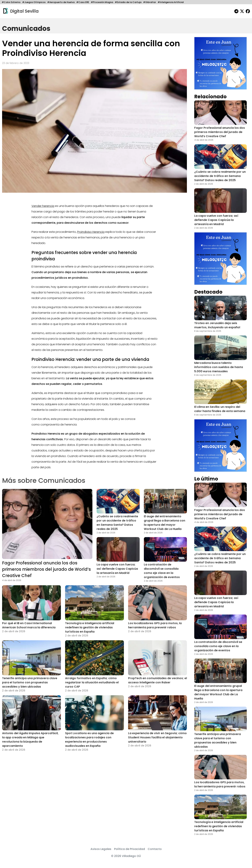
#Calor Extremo (11, 2)
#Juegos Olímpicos (34, 2)
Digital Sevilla (20, 11)
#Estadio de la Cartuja (128, 2)
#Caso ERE (83, 2)
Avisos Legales (101, 849)
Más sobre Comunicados (44, 480)
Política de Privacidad (129, 849)
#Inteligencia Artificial (171, 2)
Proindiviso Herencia (91, 232)
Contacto (155, 849)
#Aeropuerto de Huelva (61, 2)
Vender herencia (43, 206)
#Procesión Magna (102, 2)
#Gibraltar (150, 2)
